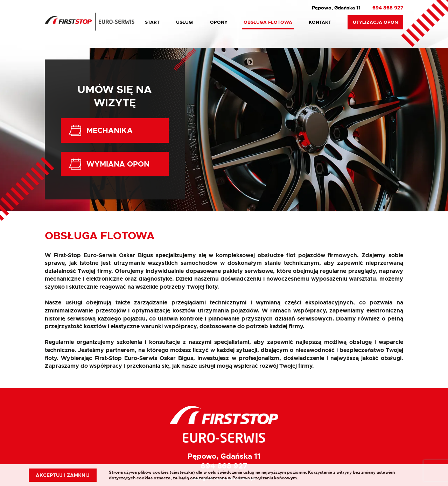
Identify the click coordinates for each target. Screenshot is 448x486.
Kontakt (320, 22)
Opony (219, 22)
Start (152, 22)
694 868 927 (388, 8)
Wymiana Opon (109, 164)
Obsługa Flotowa (268, 22)
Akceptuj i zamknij (63, 475)
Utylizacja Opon (375, 22)
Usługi (185, 22)
